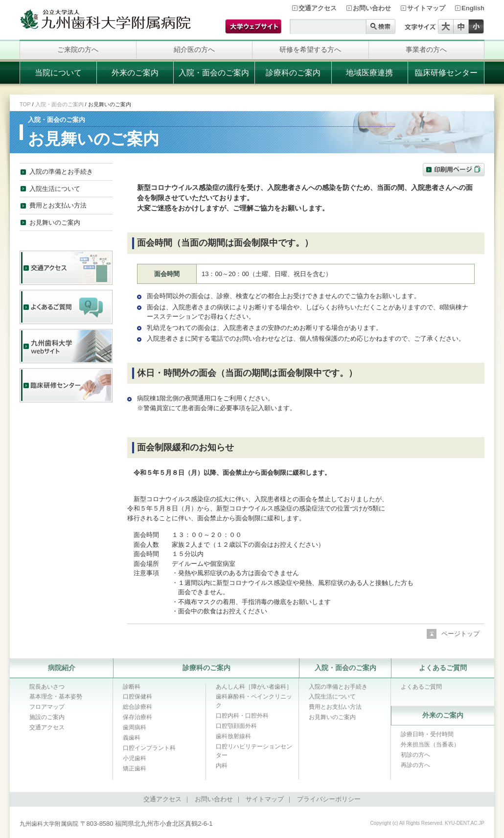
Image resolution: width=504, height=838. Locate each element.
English (473, 8)
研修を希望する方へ (310, 49)
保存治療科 (137, 717)
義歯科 (132, 738)
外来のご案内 (135, 73)
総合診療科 (137, 707)
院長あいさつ (47, 687)
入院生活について (55, 189)
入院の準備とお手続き (61, 172)
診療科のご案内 (293, 73)
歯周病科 (135, 727)
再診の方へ (415, 765)
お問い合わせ (372, 8)
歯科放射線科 (233, 736)
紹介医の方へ (194, 49)
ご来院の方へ (78, 49)
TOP (25, 104)
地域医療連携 (369, 73)
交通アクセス (318, 8)
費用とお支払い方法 (58, 205)
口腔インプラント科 (149, 748)
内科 (222, 766)
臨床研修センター (446, 73)
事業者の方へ (426, 49)
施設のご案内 (47, 717)
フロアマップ (47, 707)
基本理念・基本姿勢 (56, 697)
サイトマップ (426, 8)
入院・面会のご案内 (214, 73)
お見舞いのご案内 (55, 222)
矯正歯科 (135, 768)
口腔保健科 (137, 697)
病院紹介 (62, 668)
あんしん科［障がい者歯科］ (254, 687)
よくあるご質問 (443, 668)
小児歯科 (135, 758)
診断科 (132, 687)
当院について (58, 73)
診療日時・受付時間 (427, 734)
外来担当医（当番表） (430, 745)
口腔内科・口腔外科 (242, 716)
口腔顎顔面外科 (236, 726)
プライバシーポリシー (329, 799)
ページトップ (460, 634)
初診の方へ (415, 755)
